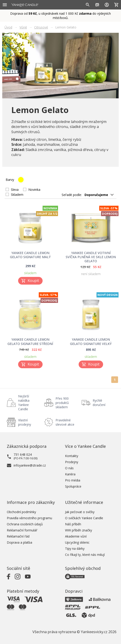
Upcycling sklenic (77, 542)
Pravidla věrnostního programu (29, 518)
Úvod (8, 27)
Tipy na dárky (75, 548)
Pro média (73, 480)
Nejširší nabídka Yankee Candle (24, 403)
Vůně (23, 27)
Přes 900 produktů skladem (62, 403)
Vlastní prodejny (25, 422)
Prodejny (72, 462)
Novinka (34, 190)
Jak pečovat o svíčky (80, 512)
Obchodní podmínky (21, 512)
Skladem (17, 195)
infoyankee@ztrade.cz (30, 465)
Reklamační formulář (22, 530)
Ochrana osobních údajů (25, 524)
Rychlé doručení (99, 403)
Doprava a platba (19, 542)
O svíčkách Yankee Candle (84, 518)
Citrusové (41, 27)
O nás (69, 468)
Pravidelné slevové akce (65, 422)
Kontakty (72, 456)
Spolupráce (73, 486)
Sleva (15, 190)
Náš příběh (73, 524)
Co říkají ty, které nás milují (85, 555)
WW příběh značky (79, 530)
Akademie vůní (76, 536)
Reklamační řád (18, 536)
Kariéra (70, 474)
